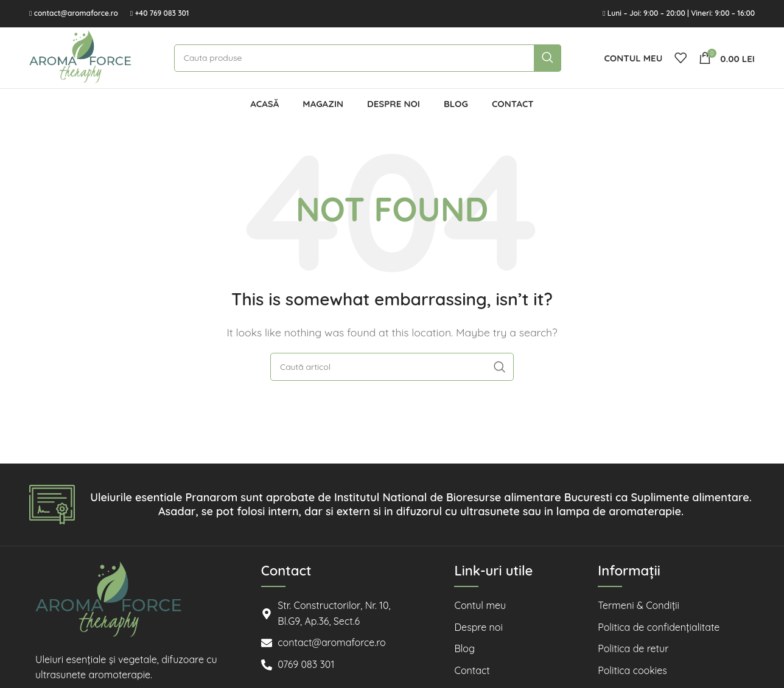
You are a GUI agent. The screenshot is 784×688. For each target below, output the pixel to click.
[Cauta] (368, 58)
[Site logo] (80, 57)
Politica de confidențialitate (659, 627)
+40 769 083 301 (162, 13)
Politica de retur (633, 648)
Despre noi (478, 627)
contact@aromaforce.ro (76, 13)
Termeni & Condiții (639, 605)
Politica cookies (632, 670)
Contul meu (480, 605)
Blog (464, 648)
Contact (472, 670)
